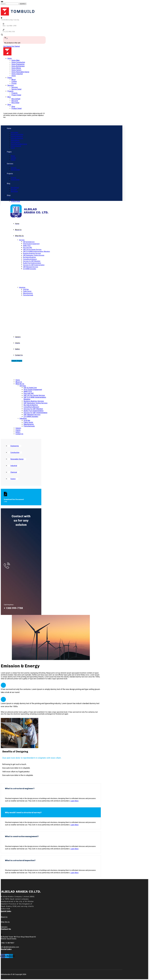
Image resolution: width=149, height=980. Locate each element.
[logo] (18, 15)
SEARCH (23, 4)
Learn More (74, 801)
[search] (2, 35)
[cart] (6, 38)
